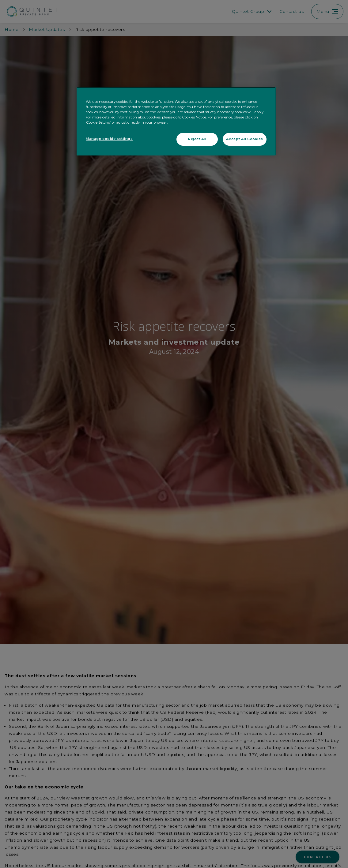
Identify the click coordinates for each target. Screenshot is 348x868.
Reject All (197, 139)
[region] (176, 121)
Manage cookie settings (109, 139)
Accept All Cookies (245, 139)
